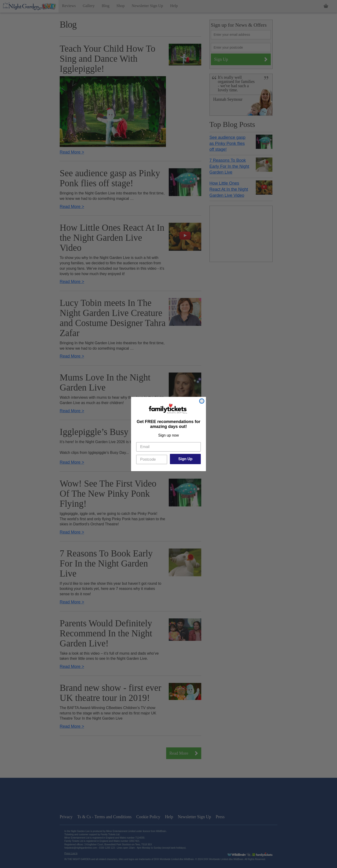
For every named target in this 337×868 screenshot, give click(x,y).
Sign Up (185, 459)
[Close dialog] (202, 401)
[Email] (168, 447)
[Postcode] (152, 459)
